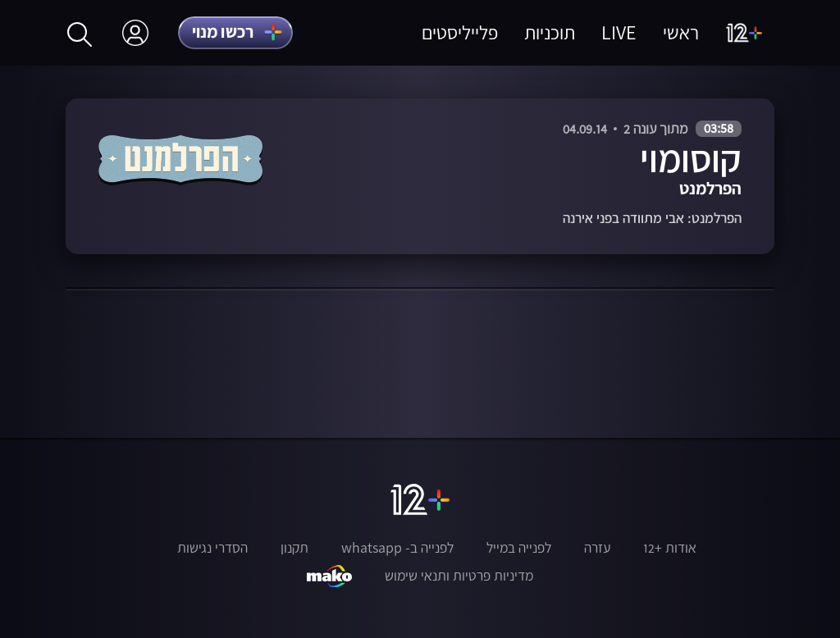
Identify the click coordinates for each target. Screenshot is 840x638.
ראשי (681, 32)
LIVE (619, 32)
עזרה (597, 548)
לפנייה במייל (519, 548)
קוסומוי (691, 158)
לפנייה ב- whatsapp (397, 548)
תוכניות (550, 32)
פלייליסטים (460, 32)
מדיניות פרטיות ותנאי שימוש (459, 576)
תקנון (294, 548)
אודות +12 (670, 548)
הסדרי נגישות (212, 548)
